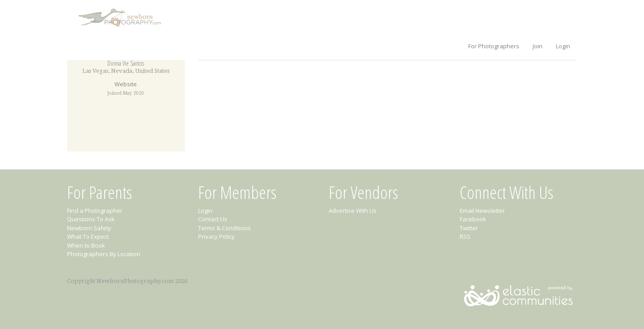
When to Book (86, 245)
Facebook (473, 219)
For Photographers (494, 46)
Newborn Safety (89, 228)
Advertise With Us (353, 211)
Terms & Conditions (225, 228)
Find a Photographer (95, 211)
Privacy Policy (216, 236)
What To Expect (88, 236)
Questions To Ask (91, 219)
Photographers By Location (104, 254)
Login (563, 46)
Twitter (469, 228)
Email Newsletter (482, 211)
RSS (465, 236)
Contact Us (213, 219)
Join (538, 46)
